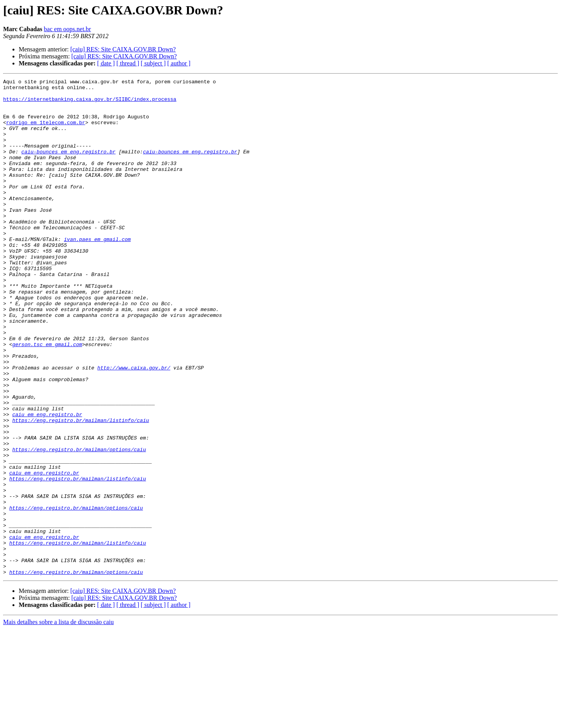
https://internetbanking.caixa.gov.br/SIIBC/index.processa (90, 104)
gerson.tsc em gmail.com (47, 398)
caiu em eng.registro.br (47, 482)
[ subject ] (153, 63)
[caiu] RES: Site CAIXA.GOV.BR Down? (123, 49)
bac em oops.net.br (68, 29)
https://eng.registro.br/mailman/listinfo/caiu (80, 489)
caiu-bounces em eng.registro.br (69, 167)
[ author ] (179, 63)
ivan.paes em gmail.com (97, 272)
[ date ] (106, 63)
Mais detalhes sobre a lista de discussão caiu (58, 721)
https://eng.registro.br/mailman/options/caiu (79, 524)
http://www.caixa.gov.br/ (134, 426)
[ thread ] (128, 63)
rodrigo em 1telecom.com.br (46, 132)
